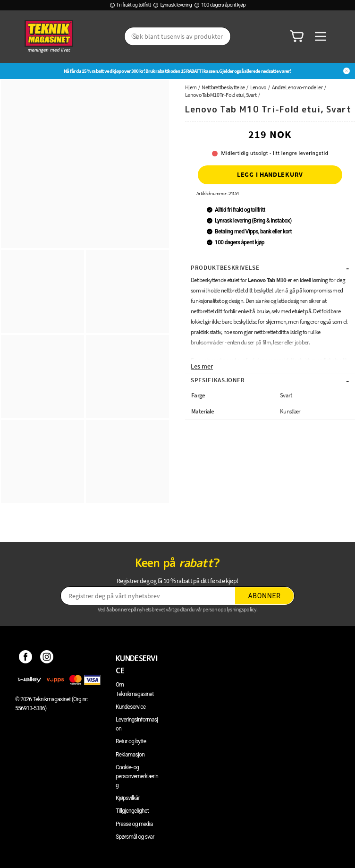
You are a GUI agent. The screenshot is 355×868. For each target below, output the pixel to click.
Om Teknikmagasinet (135, 689)
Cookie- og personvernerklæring (137, 776)
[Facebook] (26, 658)
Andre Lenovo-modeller (297, 87)
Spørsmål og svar (135, 837)
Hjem (191, 87)
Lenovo (258, 87)
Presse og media (134, 824)
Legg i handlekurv (270, 174)
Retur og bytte (131, 741)
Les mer (202, 366)
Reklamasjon (130, 755)
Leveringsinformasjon (137, 724)
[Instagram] (47, 658)
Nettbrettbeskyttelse (223, 87)
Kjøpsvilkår (128, 798)
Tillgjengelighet (132, 811)
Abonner (265, 596)
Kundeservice (131, 707)
